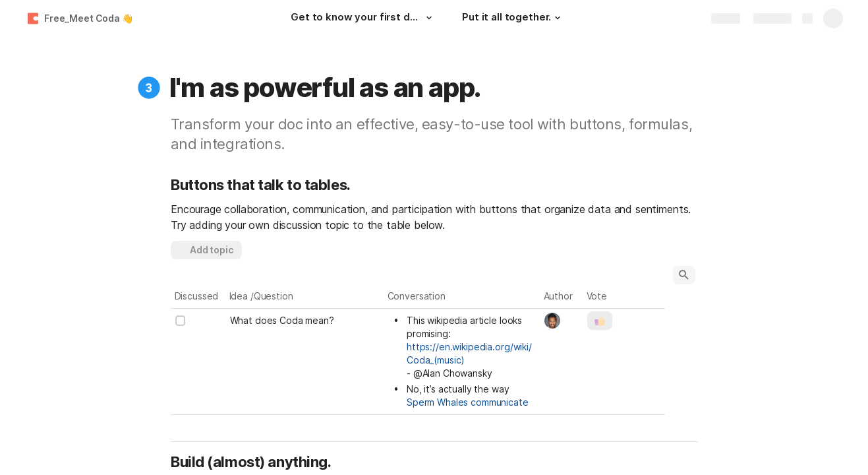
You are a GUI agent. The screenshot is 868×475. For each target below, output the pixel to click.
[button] (429, 18)
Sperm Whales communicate (468, 402)
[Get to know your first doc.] (363, 18)
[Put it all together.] (513, 18)
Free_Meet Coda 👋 (89, 18)
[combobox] (562, 321)
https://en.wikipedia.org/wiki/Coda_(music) (469, 353)
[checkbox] (181, 321)
